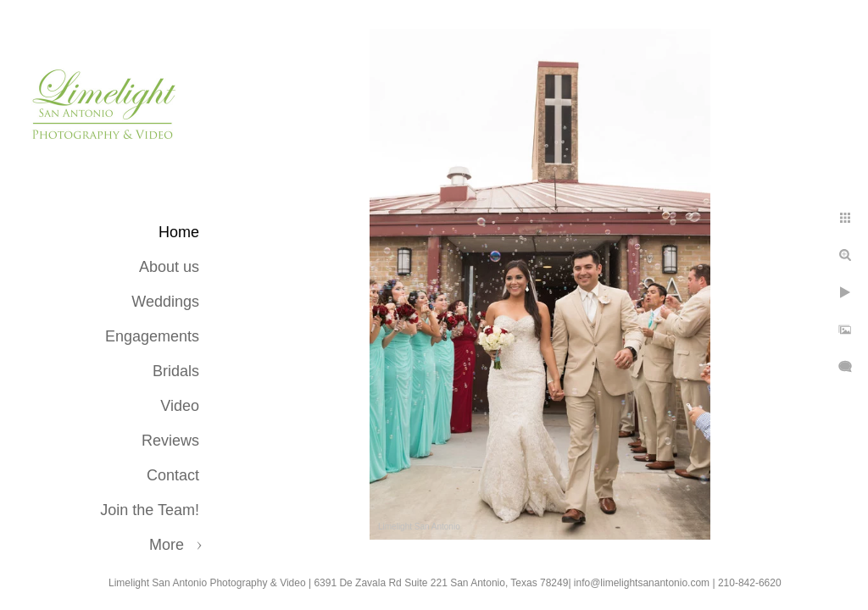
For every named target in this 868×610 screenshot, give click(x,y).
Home (179, 232)
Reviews (170, 441)
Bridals (176, 371)
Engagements (152, 336)
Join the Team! (150, 510)
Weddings (165, 302)
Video (180, 406)
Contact (173, 475)
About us (169, 267)
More (167, 545)
